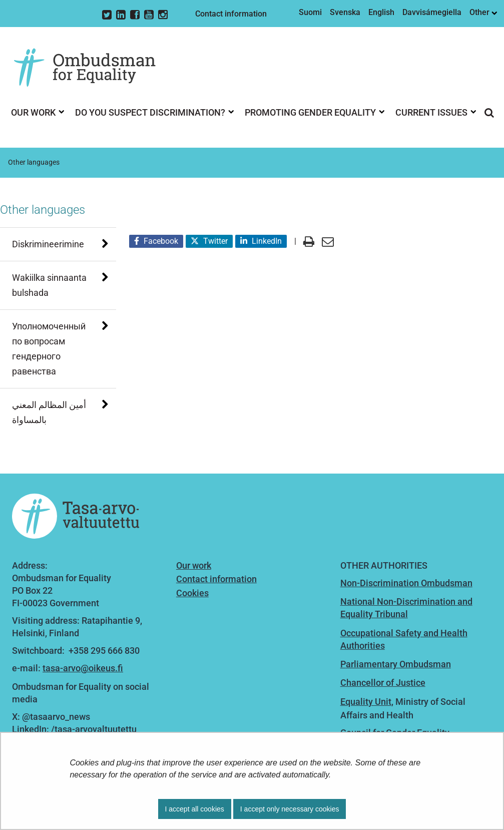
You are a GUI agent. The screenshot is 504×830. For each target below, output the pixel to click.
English (381, 12)
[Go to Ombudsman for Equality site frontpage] (92, 68)
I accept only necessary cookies (290, 809)
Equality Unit (366, 702)
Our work (194, 565)
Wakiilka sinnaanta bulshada (49, 285)
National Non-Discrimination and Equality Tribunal (406, 608)
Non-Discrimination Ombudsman (406, 583)
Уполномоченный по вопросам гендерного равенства (49, 349)
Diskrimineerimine (48, 244)
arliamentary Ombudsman (398, 664)
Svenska (345, 12)
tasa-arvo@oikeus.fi (83, 668)
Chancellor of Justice (383, 683)
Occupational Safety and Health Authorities (404, 639)
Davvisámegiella (432, 12)
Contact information (231, 14)
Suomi (310, 12)
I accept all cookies (195, 809)
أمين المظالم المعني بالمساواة (49, 412)
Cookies (192, 593)
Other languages (43, 210)
